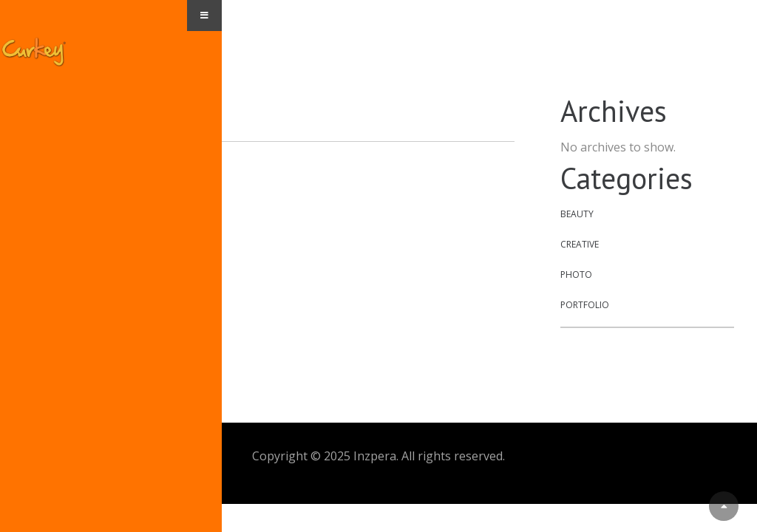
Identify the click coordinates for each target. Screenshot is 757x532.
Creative (580, 244)
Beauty (577, 214)
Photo (576, 274)
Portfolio (585, 305)
